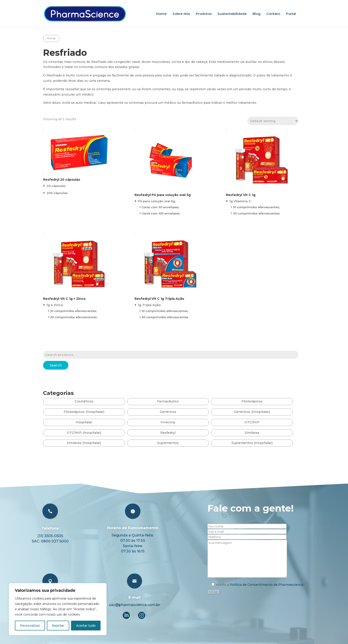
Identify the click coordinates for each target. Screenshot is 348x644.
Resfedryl (168, 433)
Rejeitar (58, 626)
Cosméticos (84, 401)
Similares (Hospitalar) (84, 443)
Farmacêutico (168, 401)
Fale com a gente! (240, 551)
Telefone (64, 563)
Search (56, 365)
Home (161, 14)
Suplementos (168, 443)
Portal (291, 14)
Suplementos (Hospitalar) (252, 443)
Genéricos (168, 412)
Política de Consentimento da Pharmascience (261, 600)
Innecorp (168, 422)
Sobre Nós (181, 14)
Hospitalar (84, 422)
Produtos (204, 14)
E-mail (136, 609)
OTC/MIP (252, 422)
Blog (257, 14)
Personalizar (30, 626)
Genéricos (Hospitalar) (252, 412)
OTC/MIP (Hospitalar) (84, 433)
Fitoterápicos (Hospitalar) (84, 412)
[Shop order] (273, 121)
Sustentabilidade (232, 14)
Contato (273, 14)
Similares (252, 433)
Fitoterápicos (252, 401)
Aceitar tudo (86, 626)
